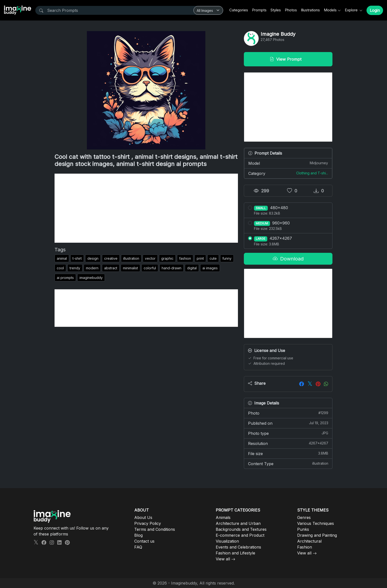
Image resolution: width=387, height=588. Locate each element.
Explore (352, 10)
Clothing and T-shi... (312, 173)
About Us (143, 517)
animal (62, 258)
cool (60, 268)
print (200, 258)
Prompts (259, 10)
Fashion (305, 547)
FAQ (138, 547)
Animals (223, 517)
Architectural (309, 541)
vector (150, 258)
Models (330, 10)
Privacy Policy (148, 523)
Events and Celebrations (238, 547)
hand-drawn (172, 268)
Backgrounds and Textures (241, 529)
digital (192, 268)
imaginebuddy (91, 278)
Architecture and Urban (238, 523)
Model (288, 163)
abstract (111, 268)
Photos (291, 10)
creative (111, 258)
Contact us (144, 541)
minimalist (130, 268)
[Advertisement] (146, 208)
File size (288, 453)
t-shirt (77, 258)
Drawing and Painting (317, 535)
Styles (276, 10)
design (93, 258)
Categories (239, 10)
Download (288, 259)
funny (227, 258)
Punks (303, 529)
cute (213, 258)
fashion (185, 258)
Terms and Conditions (155, 529)
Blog (138, 535)
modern (92, 268)
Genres (304, 517)
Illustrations (310, 10)
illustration (131, 258)
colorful (150, 268)
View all (223, 559)
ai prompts (65, 278)
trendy (75, 268)
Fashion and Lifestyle (235, 553)
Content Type (288, 463)
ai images (210, 268)
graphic (167, 258)
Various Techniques (316, 523)
